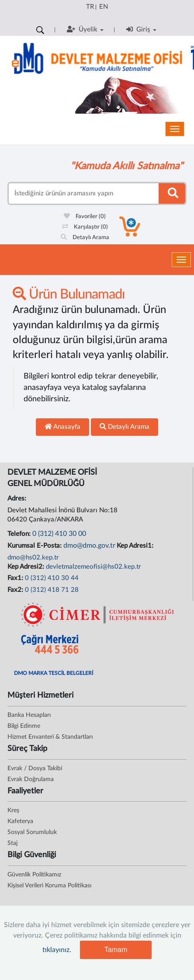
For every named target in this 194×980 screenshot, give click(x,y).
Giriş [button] (141, 29)
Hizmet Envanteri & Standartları (50, 737)
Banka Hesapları (29, 715)
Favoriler (85, 217)
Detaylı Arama (85, 238)
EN (104, 7)
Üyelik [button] (85, 29)
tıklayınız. (57, 950)
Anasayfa (62, 427)
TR (90, 7)
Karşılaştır (85, 227)
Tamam (116, 950)
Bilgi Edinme (24, 726)
